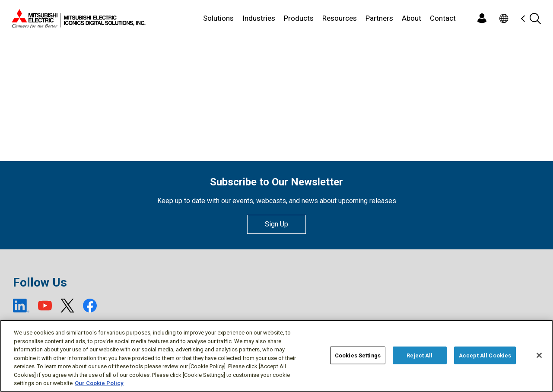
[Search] (535, 18)
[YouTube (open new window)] (45, 306)
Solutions (218, 18)
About (412, 18)
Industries (259, 18)
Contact (443, 18)
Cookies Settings (358, 356)
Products (299, 18)
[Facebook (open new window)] (90, 306)
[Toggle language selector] (504, 18)
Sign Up (276, 224)
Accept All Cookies (485, 356)
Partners (379, 18)
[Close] (539, 356)
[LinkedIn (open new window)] (21, 306)
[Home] (77, 19)
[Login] (482, 18)
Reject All (420, 356)
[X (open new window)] (67, 306)
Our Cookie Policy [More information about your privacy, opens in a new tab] (99, 384)
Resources (340, 18)
